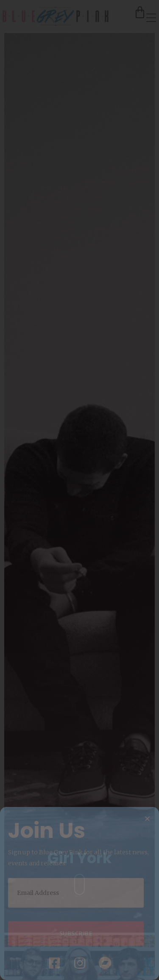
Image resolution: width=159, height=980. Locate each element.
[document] (79, 490)
